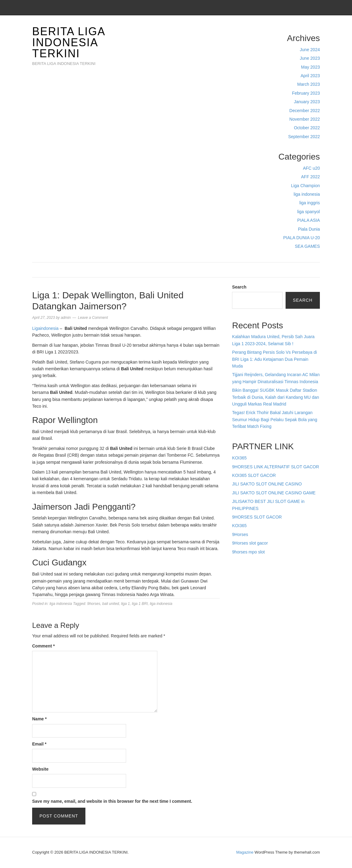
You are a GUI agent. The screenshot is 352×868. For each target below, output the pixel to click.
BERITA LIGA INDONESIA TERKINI (68, 42)
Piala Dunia (309, 229)
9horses (94, 604)
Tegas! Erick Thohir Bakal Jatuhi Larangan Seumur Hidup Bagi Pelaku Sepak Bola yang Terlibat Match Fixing (275, 419)
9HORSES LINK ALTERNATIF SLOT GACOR (275, 467)
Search (239, 287)
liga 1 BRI (140, 604)
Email (39, 744)
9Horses (240, 534)
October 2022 (307, 128)
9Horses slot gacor (250, 543)
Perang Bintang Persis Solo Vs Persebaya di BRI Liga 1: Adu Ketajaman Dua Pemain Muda (274, 359)
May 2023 (311, 67)
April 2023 (310, 76)
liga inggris (310, 203)
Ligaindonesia (45, 328)
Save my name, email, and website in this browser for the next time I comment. (112, 801)
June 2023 (310, 58)
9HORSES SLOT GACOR (257, 517)
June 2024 (310, 50)
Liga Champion (305, 186)
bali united (111, 604)
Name (39, 719)
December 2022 (305, 111)
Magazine (245, 852)
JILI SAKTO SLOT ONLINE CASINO (267, 484)
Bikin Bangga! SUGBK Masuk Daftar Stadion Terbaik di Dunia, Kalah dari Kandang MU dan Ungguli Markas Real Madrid (275, 397)
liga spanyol (309, 212)
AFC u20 (311, 168)
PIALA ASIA (309, 220)
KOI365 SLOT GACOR (254, 475)
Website (40, 769)
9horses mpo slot (248, 552)
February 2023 (306, 93)
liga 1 (125, 604)
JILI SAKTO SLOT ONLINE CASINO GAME (274, 493)
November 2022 (305, 119)
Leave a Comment (93, 318)
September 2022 (304, 137)
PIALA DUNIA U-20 (301, 238)
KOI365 (239, 458)
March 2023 (309, 84)
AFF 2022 (311, 177)
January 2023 (307, 102)
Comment (43, 646)
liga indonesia (307, 194)
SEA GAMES (307, 246)
